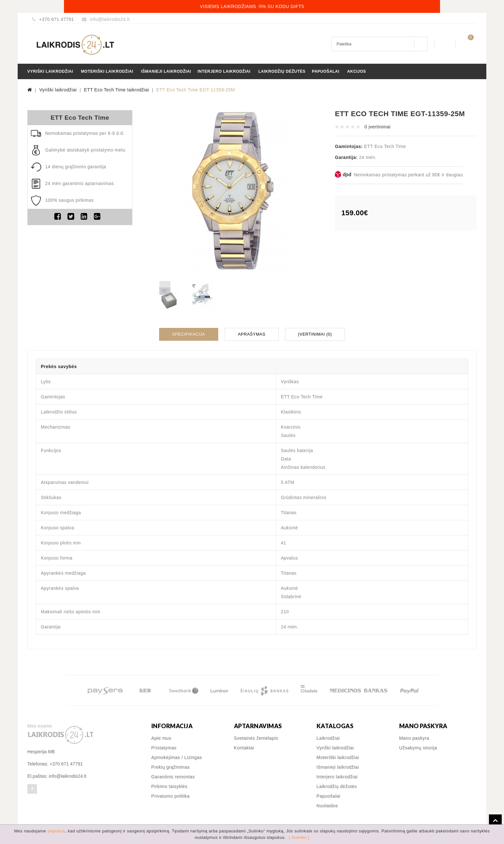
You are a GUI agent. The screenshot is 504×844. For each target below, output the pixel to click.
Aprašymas (252, 334)
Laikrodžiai (328, 737)
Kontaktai (244, 747)
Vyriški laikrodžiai (50, 71)
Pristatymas (164, 747)
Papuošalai (325, 71)
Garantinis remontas (173, 775)
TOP (495, 821)
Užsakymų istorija (418, 747)
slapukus (56, 831)
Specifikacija (189, 334)
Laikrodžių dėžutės (282, 71)
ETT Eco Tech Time (80, 118)
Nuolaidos (327, 804)
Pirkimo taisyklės (170, 785)
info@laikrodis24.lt (110, 19)
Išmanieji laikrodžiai (166, 71)
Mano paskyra (414, 737)
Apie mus (161, 737)
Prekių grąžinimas (171, 766)
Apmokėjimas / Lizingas (177, 756)
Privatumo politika (171, 795)
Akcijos (357, 71)
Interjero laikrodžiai (224, 71)
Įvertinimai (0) (315, 334)
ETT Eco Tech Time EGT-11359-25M (196, 90)
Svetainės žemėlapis (256, 737)
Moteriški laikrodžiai (107, 71)
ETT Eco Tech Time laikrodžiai (116, 90)
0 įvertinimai (378, 127)
